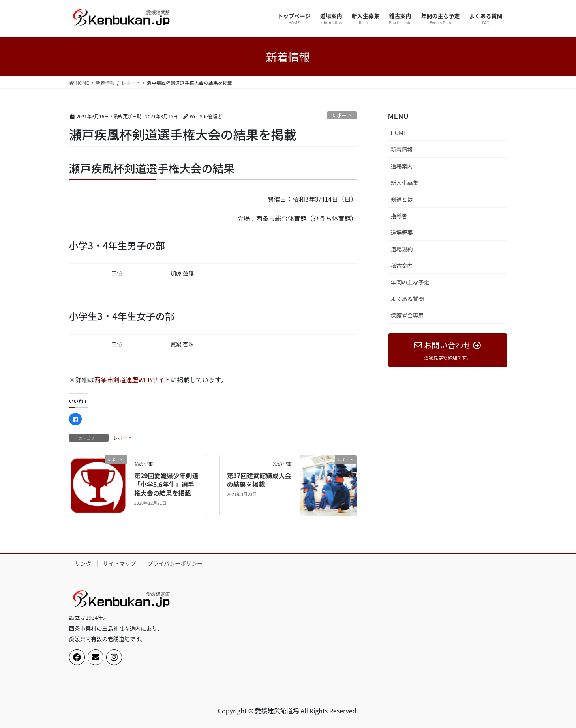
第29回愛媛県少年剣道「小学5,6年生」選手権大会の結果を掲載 (166, 484)
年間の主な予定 (410, 282)
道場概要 (402, 232)
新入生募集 (405, 183)
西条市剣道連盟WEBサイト (133, 380)
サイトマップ (120, 563)
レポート (342, 115)
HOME (399, 133)
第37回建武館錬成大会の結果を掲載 (259, 480)
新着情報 (402, 149)
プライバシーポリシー (175, 563)
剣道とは (402, 199)
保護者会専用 (407, 315)
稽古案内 (402, 266)
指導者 (399, 216)
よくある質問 (407, 299)
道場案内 (402, 166)
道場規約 (402, 249)
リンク (83, 563)
